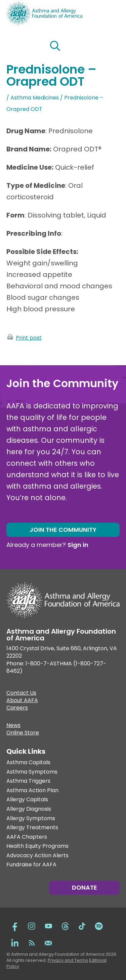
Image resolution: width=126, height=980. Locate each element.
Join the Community (63, 530)
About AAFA (22, 701)
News (13, 726)
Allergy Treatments (32, 828)
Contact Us (21, 694)
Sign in (78, 545)
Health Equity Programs (37, 846)
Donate (85, 887)
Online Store (23, 733)
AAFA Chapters (27, 837)
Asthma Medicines (35, 98)
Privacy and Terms (68, 960)
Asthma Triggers (28, 781)
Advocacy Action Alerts (37, 856)
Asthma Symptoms (32, 772)
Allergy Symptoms (31, 819)
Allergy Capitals (27, 800)
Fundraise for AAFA (31, 865)
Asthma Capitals (28, 763)
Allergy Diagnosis (29, 809)
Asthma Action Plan (32, 791)
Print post (29, 338)
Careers (17, 709)
